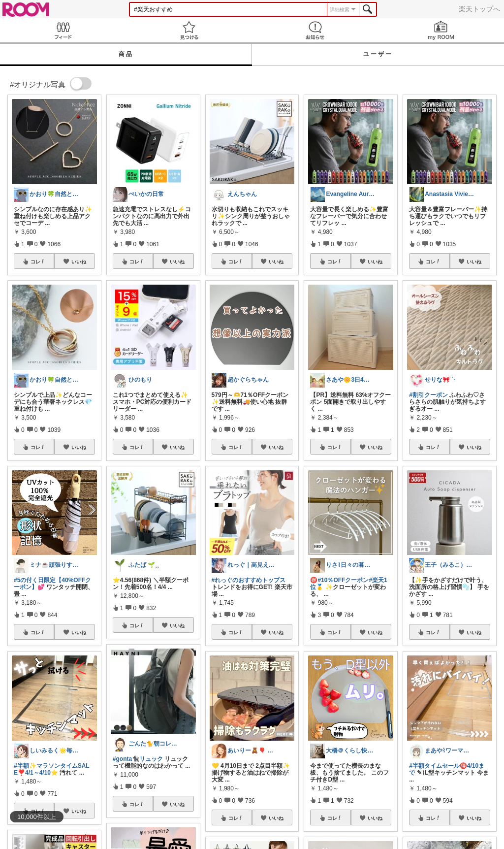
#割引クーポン (428, 395)
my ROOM (441, 30)
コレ (38, 261)
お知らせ (315, 30)
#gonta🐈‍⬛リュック (138, 759)
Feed (63, 30)
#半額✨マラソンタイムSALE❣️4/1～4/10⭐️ (52, 769)
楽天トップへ (479, 9)
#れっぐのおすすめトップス (249, 580)
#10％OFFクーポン (343, 580)
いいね (79, 261)
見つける (189, 30)
